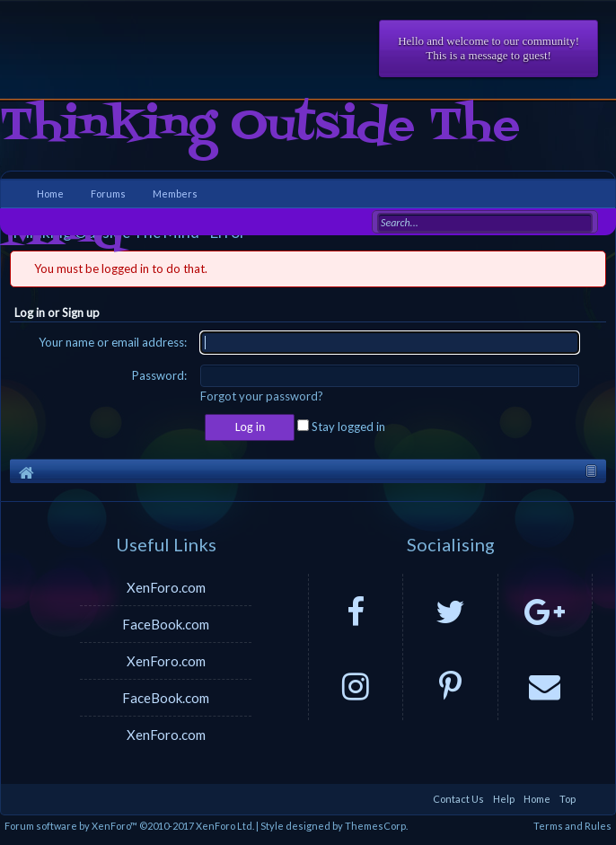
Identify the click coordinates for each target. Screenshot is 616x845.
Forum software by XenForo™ (129, 826)
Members (175, 194)
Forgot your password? (262, 396)
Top (568, 799)
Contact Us (458, 799)
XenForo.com (166, 587)
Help (504, 799)
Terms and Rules (572, 826)
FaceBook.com (166, 624)
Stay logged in (341, 427)
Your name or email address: (113, 342)
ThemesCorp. (376, 826)
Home (50, 194)
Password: (159, 375)
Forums (108, 194)
